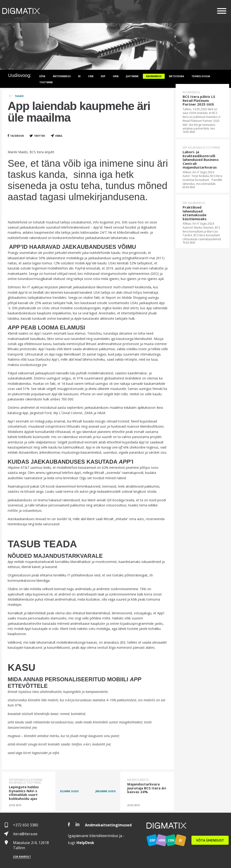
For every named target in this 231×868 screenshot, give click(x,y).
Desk (85, 843)
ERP (103, 76)
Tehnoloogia (201, 76)
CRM (91, 76)
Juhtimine (132, 76)
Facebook (17, 136)
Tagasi (19, 96)
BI (79, 76)
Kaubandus (154, 76)
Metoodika (176, 76)
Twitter (39, 136)
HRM (116, 76)
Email (59, 136)
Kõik (42, 76)
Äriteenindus (62, 76)
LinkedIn (77, 824)
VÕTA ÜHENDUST (210, 840)
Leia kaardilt (22, 857)
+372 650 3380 (26, 825)
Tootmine (46, 82)
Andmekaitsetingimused (108, 825)
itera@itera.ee (25, 834)
